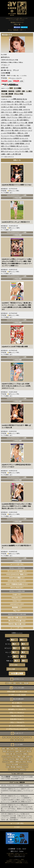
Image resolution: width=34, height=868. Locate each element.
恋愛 (16, 154)
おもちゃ (10, 138)
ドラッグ (7, 146)
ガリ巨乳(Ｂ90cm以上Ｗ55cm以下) (17, 729)
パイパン (16, 149)
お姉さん (4, 123)
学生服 (9, 133)
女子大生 (4, 138)
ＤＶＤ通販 (17, 88)
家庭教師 (25, 141)
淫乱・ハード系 (26, 102)
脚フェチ (19, 146)
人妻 (2, 120)
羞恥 (2, 130)
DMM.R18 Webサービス (19, 857)
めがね (18, 128)
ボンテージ (18, 141)
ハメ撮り (29, 91)
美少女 (25, 99)
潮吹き (19, 102)
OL (29, 110)
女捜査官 (16, 138)
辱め (6, 120)
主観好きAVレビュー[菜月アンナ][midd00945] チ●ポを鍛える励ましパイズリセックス (17, 791)
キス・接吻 (13, 112)
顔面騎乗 (27, 136)
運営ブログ (14, 851)
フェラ (25, 104)
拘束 (24, 107)
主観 (23, 91)
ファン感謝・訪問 (16, 115)
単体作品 (11, 91)
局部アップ (23, 125)
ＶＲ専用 (9, 683)
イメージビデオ (6, 96)
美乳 (21, 104)
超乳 (22, 120)
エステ (17, 125)
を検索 (17, 621)
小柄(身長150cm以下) (17, 716)
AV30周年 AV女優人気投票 (17, 695)
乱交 (26, 112)
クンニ (14, 120)
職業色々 (26, 120)
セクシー (11, 151)
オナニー (24, 130)
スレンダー (11, 104)
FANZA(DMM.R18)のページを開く (17, 195)
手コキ (30, 104)
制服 (2, 144)
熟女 (19, 757)
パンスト (26, 146)
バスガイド (11, 141)
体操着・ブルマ (6, 117)
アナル (9, 764)
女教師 (17, 144)
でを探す (17, 574)
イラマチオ (8, 130)
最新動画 (4, 91)
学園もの (10, 149)
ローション (20, 112)
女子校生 (4, 149)
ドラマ (6, 112)
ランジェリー (5, 136)
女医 (2, 146)
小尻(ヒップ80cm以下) (17, 722)
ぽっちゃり (11, 751)
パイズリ (4, 104)
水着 (19, 154)
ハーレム (6, 762)
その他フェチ (5, 107)
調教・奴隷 (5, 128)
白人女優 (15, 764)
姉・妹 (13, 754)
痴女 (11, 107)
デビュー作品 (19, 94)
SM (30, 759)
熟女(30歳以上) (17, 706)
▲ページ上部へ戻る (17, 564)
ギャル (10, 120)
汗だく (13, 125)
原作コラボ (5, 151)
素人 (13, 130)
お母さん (29, 757)
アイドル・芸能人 (17, 117)
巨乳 (12, 749)
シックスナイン (27, 115)
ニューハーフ (23, 764)
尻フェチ (4, 125)
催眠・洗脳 (29, 151)
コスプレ (16, 107)
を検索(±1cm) (17, 618)
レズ (20, 130)
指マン (17, 104)
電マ (18, 120)
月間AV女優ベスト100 (17, 692)
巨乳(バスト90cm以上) (17, 713)
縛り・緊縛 (12, 128)
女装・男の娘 (11, 767)
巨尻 (15, 123)
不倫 (30, 141)
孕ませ (29, 762)
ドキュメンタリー (7, 110)
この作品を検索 (17, 198)
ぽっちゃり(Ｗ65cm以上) (17, 726)
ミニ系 (12, 154)
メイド (3, 115)
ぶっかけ (4, 133)
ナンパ (19, 123)
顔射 (21, 107)
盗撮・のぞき (23, 110)
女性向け (16, 110)
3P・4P (14, 102)
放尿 (22, 128)
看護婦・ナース (25, 144)
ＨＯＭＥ (17, 827)
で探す (17, 571)
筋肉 (17, 751)
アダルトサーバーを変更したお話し (18, 786)
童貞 (29, 125)
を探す (17, 598)
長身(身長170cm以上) (17, 719)
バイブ (30, 130)
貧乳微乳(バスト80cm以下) (17, 709)
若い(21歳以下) (17, 703)
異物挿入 (13, 146)
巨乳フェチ (27, 117)
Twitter (21, 851)
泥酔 (9, 125)
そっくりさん (7, 757)
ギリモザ (4, 102)
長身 (4, 751)
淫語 (22, 759)
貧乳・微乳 (6, 749)
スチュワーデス (20, 151)
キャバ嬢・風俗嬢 (7, 94)
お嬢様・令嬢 (5, 154)
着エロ (21, 136)
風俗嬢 (26, 683)
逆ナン (13, 144)
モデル (6, 759)
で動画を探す (17, 588)
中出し (8, 115)
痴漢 (17, 130)
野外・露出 (28, 128)
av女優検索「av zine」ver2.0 (17, 849)
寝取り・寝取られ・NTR (20, 133)
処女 (8, 754)
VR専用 (18, 91)
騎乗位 (9, 102)
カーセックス (24, 138)
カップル (4, 141)
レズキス (7, 144)
